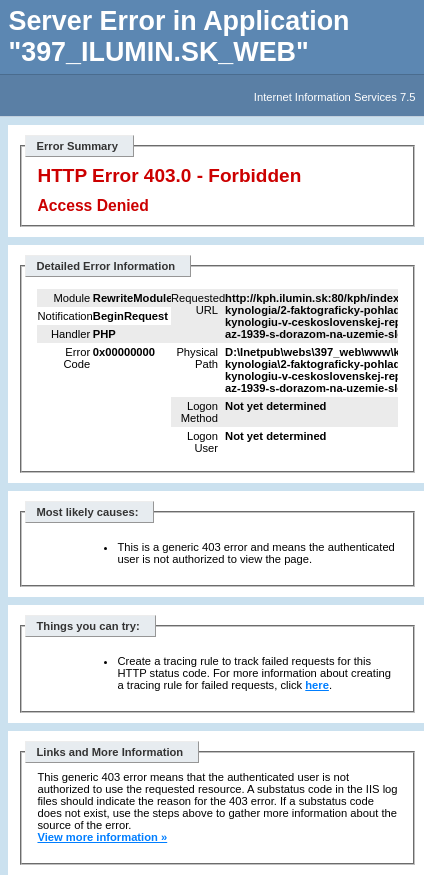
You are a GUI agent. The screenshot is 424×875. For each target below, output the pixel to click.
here (317, 685)
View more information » (102, 837)
